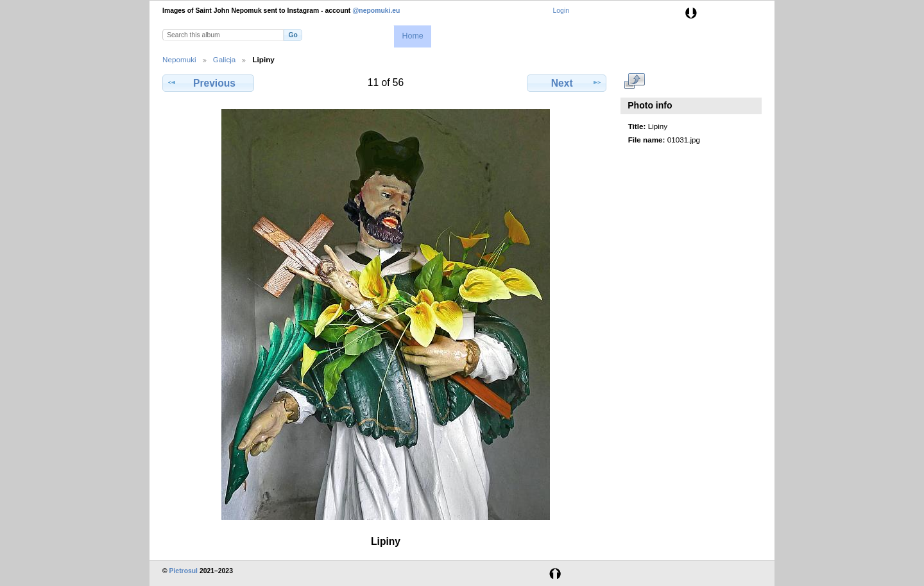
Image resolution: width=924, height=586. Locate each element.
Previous (208, 83)
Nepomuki (179, 59)
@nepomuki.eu (376, 11)
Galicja (225, 59)
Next (567, 83)
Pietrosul (184, 571)
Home (412, 36)
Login (561, 11)
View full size (635, 82)
